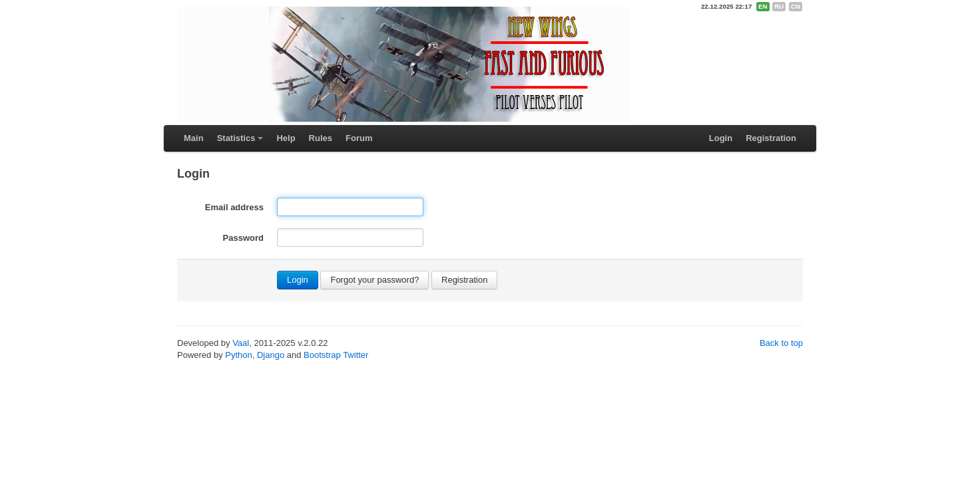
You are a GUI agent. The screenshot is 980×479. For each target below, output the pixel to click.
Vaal (241, 343)
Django (271, 355)
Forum (359, 138)
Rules (321, 138)
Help (286, 138)
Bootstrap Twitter (336, 355)
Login (721, 138)
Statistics (236, 138)
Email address (234, 207)
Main (194, 138)
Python (238, 355)
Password (243, 238)
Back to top (781, 343)
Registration (771, 138)
